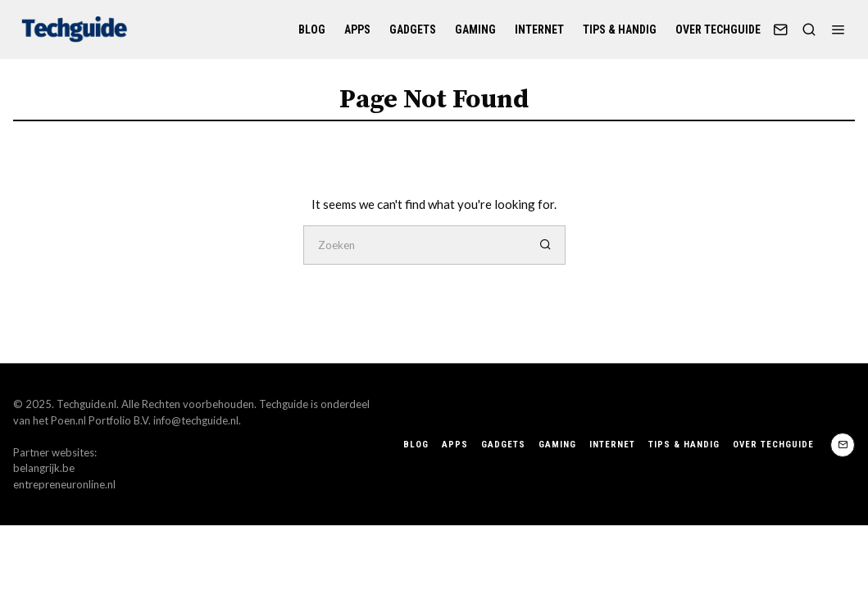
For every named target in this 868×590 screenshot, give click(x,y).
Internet (539, 29)
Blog (312, 29)
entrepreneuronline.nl (64, 484)
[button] (546, 245)
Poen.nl (68, 420)
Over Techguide (718, 29)
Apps (357, 29)
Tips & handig (620, 29)
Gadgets (413, 29)
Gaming (475, 29)
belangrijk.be (44, 468)
